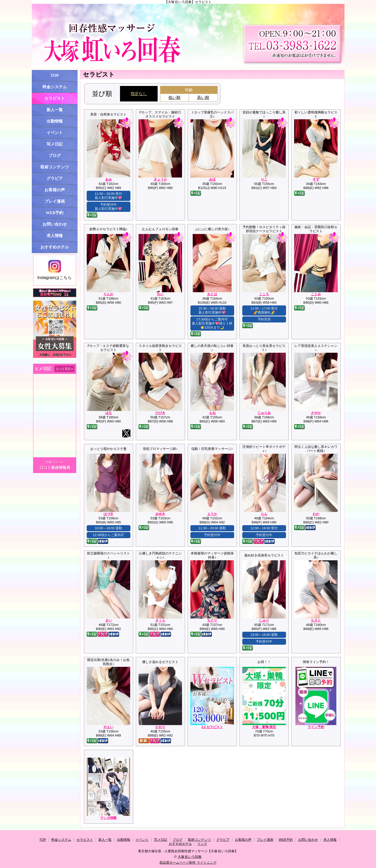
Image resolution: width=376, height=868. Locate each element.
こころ (264, 294)
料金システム (55, 87)
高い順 (203, 98)
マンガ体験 (108, 818)
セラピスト (55, 98)
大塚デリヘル (55, 462)
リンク (202, 844)
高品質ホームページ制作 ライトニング (188, 863)
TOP (55, 75)
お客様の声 (55, 190)
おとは (212, 294)
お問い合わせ (55, 224)
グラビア (55, 178)
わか (316, 514)
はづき (108, 514)
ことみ (316, 294)
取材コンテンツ (55, 167)
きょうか (160, 179)
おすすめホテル (55, 247)
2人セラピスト (212, 727)
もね (212, 413)
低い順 (174, 98)
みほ (212, 179)
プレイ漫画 (55, 201)
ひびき (160, 413)
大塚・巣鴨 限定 (264, 727)
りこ (264, 179)
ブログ (55, 156)
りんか (108, 294)
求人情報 (55, 236)
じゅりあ (264, 413)
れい (160, 294)
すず (316, 179)
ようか (212, 514)
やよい (108, 727)
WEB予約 (55, 213)
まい (109, 620)
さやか (316, 413)
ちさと (316, 620)
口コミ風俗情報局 (55, 468)
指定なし (139, 94)
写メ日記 (55, 144)
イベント (55, 133)
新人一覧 (55, 110)
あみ (109, 179)
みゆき (160, 514)
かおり (160, 727)
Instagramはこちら (55, 270)
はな (109, 413)
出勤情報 (55, 121)
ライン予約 (316, 727)
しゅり (264, 620)
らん (264, 514)
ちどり (212, 620)
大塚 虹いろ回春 (190, 857)
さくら (160, 620)
